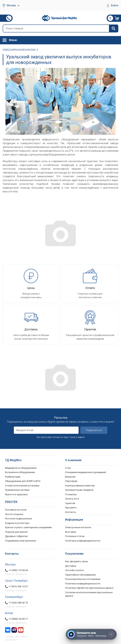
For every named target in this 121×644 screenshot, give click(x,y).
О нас (68, 468)
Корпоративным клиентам (80, 486)
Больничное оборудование (20, 472)
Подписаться (94, 430)
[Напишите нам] (91, 634)
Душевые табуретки (16, 536)
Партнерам (71, 481)
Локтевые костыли (16, 510)
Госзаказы (71, 494)
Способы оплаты (75, 570)
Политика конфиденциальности (83, 584)
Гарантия (70, 503)
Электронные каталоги (78, 527)
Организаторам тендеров (79, 490)
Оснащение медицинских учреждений (85, 472)
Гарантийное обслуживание (80, 575)
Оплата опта (72, 499)
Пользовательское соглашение (83, 579)
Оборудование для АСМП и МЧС (23, 481)
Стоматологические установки (22, 486)
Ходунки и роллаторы (17, 523)
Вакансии (70, 477)
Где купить (71, 508)
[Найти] (113, 28)
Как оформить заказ (77, 561)
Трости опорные (14, 514)
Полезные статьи (75, 536)
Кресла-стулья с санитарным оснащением (28, 527)
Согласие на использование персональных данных (89, 594)
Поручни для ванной (16, 532)
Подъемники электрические (20, 541)
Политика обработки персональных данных (89, 588)
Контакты (71, 512)
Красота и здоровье (16, 494)
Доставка (71, 566)
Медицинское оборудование (21, 468)
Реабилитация (13, 477)
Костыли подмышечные (18, 519)
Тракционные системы (17, 490)
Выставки (71, 532)
